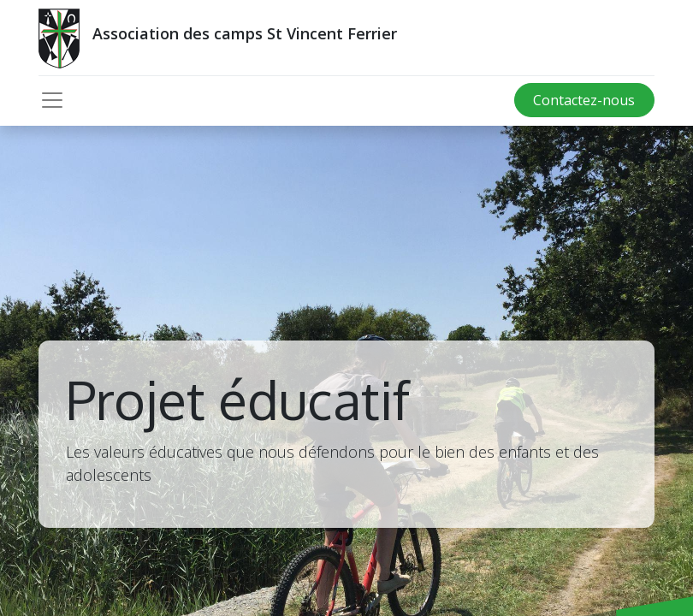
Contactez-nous (584, 100)
